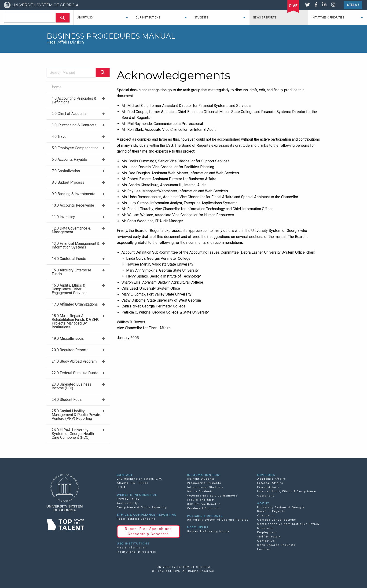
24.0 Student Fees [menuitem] (67, 400)
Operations (266, 496)
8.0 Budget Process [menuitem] (68, 182)
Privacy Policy (128, 499)
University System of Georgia (281, 507)
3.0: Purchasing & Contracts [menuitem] (74, 125)
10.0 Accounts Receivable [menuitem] (73, 205)
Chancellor (266, 516)
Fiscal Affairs (268, 487)
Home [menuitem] (57, 87)
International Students (205, 487)
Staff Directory (269, 537)
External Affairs (270, 483)
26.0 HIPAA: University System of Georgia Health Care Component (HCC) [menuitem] (73, 434)
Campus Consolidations (277, 520)
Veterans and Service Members (212, 496)
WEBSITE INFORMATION (137, 495)
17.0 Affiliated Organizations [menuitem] (75, 304)
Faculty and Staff (201, 500)
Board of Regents (271, 511)
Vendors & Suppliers (204, 508)
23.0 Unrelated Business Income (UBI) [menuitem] (72, 386)
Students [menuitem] (201, 18)
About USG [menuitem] (85, 18)
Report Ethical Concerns (136, 519)
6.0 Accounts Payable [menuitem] (69, 159)
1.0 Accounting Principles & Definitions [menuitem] (74, 100)
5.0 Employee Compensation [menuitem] (75, 148)
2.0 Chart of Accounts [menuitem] (69, 114)
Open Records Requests (276, 545)
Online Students (200, 491)
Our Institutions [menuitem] (148, 18)
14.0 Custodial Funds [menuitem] (69, 259)
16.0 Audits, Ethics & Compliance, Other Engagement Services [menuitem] (70, 289)
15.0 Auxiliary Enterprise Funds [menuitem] (72, 272)
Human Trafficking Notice (208, 531)
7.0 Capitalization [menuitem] (66, 171)
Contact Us (266, 541)
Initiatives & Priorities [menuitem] (328, 18)
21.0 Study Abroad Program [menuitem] (74, 361)
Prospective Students (204, 483)
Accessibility (127, 503)
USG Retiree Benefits (204, 504)
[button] (63, 18)
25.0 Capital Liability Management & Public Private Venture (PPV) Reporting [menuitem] (76, 415)
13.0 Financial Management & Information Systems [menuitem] (76, 245)
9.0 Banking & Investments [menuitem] (73, 194)
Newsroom (266, 528)
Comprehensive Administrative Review (288, 524)
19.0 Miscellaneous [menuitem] (68, 338)
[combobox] (30, 18)
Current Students (201, 479)
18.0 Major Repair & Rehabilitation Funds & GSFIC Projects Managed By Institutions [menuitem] (76, 321)
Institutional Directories (136, 552)
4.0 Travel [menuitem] (60, 137)
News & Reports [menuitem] (265, 18)
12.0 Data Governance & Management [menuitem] (71, 230)
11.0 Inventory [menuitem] (63, 217)
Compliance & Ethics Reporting (142, 507)
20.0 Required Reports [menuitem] (70, 350)
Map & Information (132, 548)
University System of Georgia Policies (218, 520)
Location (264, 549)
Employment (267, 532)
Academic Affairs (272, 479)
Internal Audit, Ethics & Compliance (287, 491)
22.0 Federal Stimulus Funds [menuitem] (75, 373)
